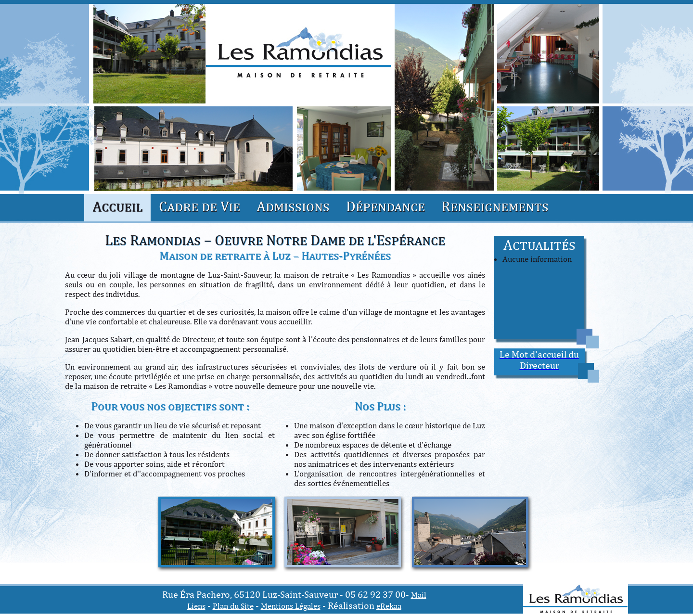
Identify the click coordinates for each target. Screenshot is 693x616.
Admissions (293, 206)
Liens (196, 606)
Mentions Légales (291, 606)
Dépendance (385, 206)
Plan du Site (233, 606)
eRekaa (389, 606)
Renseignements (495, 206)
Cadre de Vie (199, 206)
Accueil (117, 206)
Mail (419, 595)
